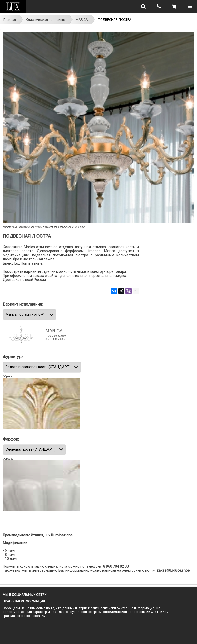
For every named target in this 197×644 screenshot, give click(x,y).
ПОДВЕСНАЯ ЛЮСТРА (115, 20)
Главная (10, 20)
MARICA (82, 20)
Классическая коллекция (46, 20)
